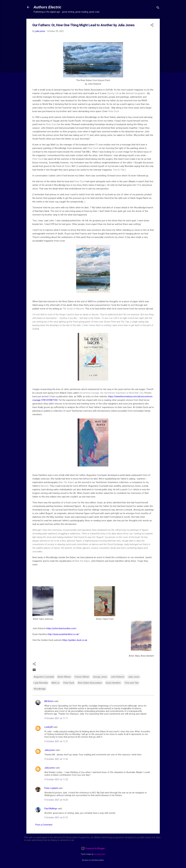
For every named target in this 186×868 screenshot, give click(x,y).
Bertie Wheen (64, 677)
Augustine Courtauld (44, 677)
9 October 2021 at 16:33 (56, 800)
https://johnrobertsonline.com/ (61, 628)
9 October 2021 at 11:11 (56, 718)
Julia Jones (134, 677)
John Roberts (118, 677)
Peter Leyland (51, 788)
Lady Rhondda (41, 683)
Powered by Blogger (93, 848)
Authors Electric (47, 7)
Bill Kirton (49, 701)
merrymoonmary (100, 854)
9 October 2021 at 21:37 (56, 818)
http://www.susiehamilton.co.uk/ (64, 634)
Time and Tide (132, 683)
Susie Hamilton (113, 683)
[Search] (158, 8)
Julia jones (50, 750)
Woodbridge (40, 689)
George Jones (100, 677)
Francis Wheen (82, 677)
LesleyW (48, 727)
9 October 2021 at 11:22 (56, 759)
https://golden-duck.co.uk (75, 640)
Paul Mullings (51, 809)
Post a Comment (44, 825)
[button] (152, 26)
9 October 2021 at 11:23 (56, 779)
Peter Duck (69, 683)
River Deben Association (90, 683)
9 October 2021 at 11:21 (56, 741)
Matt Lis (56, 683)
